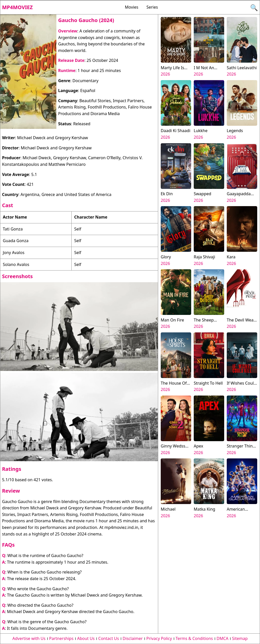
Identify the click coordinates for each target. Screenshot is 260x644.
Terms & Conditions (194, 638)
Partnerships (61, 638)
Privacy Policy (159, 638)
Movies (132, 7)
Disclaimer (133, 638)
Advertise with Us (29, 638)
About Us (86, 638)
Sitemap (240, 638)
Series (152, 7)
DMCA (223, 638)
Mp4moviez (17, 7)
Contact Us (109, 638)
